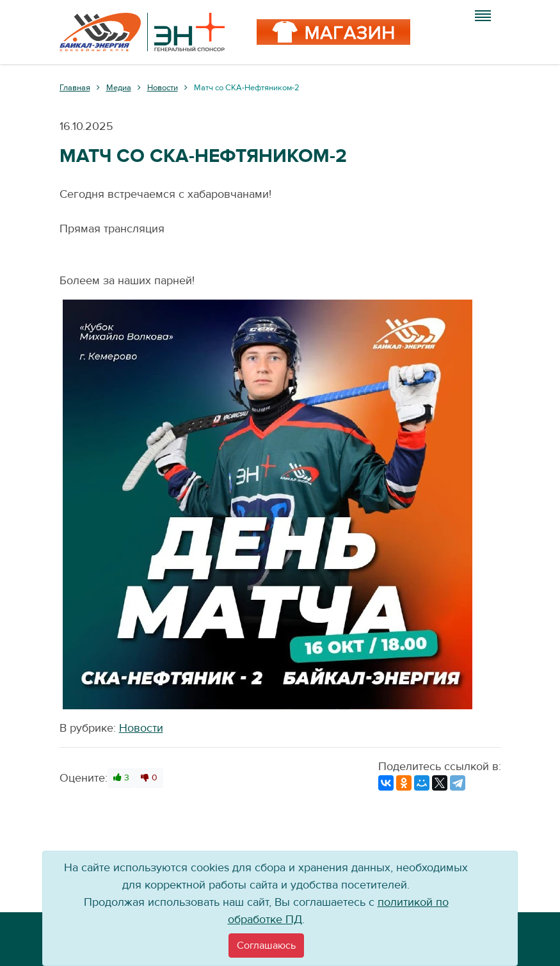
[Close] (266, 946)
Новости (141, 728)
